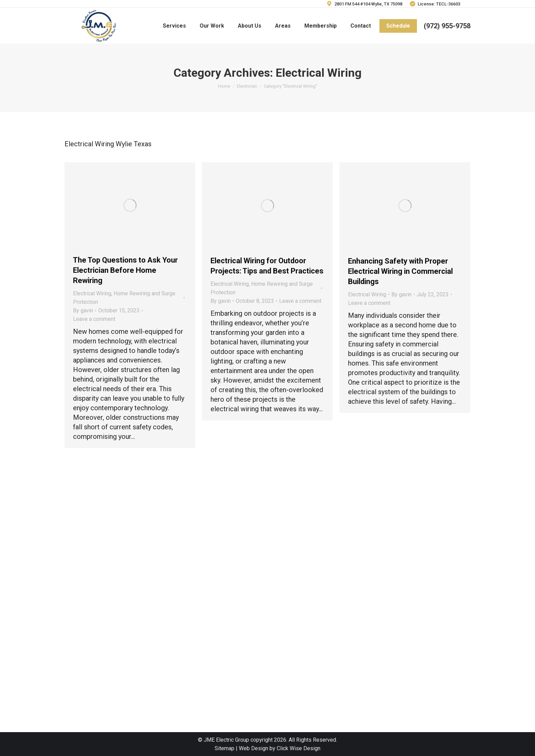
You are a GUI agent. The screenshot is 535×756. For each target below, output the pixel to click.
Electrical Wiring (92, 293)
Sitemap (225, 748)
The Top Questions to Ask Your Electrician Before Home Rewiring (125, 270)
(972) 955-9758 (447, 26)
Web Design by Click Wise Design (280, 748)
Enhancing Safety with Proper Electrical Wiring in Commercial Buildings (400, 271)
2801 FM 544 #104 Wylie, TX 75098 (364, 4)
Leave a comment (94, 319)
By (83, 310)
